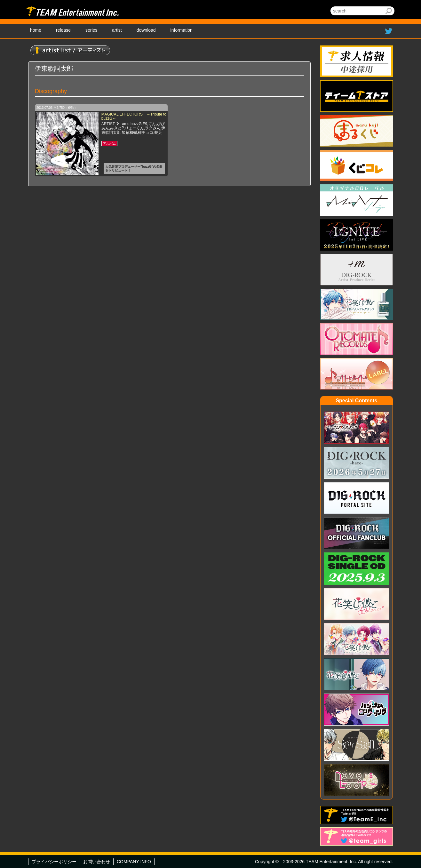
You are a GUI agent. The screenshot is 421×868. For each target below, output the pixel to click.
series (91, 30)
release (63, 30)
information (182, 30)
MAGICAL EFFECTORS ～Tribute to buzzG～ (134, 116)
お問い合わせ (97, 862)
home (36, 30)
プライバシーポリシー (54, 862)
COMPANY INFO (134, 862)
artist (117, 30)
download (146, 30)
